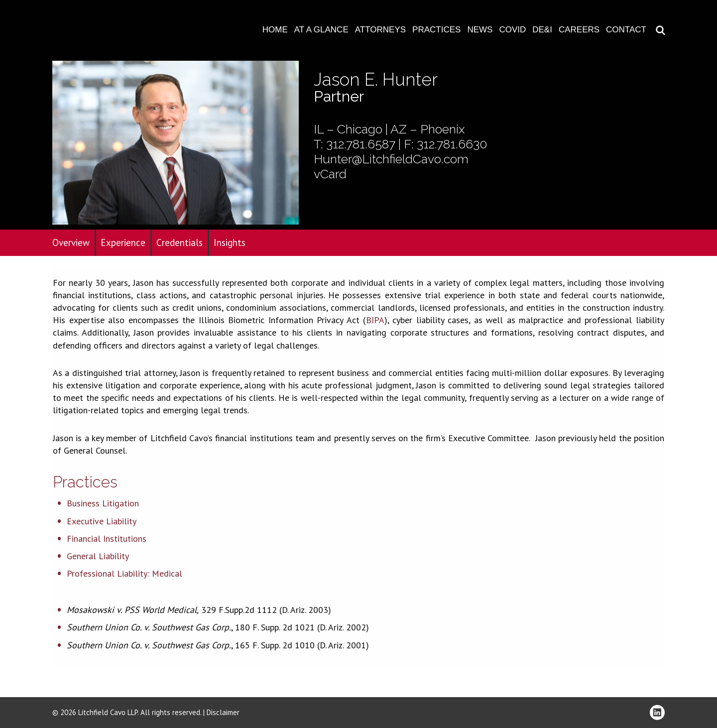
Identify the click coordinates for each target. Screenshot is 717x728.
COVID (512, 30)
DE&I (542, 30)
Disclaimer (223, 712)
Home (275, 30)
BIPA (375, 320)
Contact (626, 30)
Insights (230, 243)
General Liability (98, 556)
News (480, 30)
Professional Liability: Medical (124, 573)
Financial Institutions (107, 539)
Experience (123, 243)
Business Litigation (103, 503)
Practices (436, 30)
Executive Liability (102, 521)
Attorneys (380, 30)
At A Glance (321, 30)
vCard (330, 174)
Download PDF (703, 38)
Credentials (179, 243)
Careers (579, 30)
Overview (71, 243)
